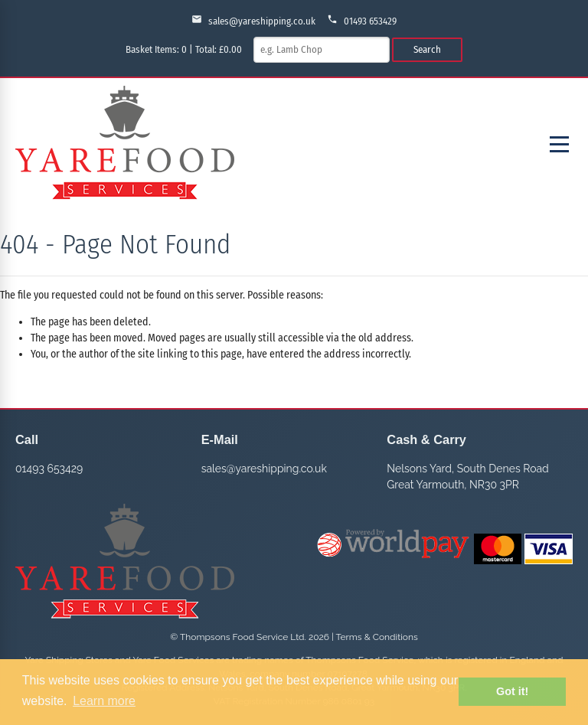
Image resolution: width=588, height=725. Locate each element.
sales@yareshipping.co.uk (253, 20)
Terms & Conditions (377, 637)
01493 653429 (362, 20)
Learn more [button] (104, 701)
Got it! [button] (512, 691)
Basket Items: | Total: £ (184, 49)
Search (427, 49)
